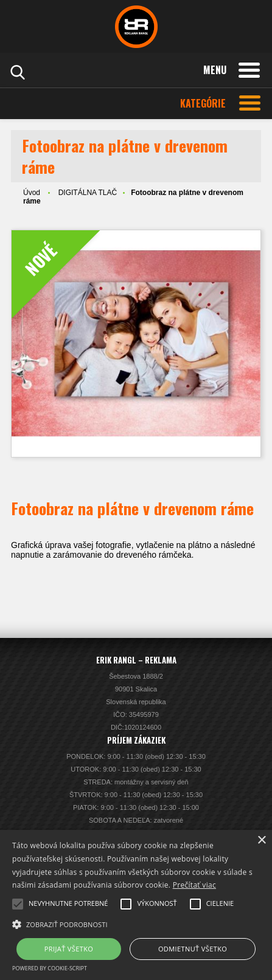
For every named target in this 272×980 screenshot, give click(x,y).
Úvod (32, 193)
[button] (136, 923)
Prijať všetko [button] (69, 949)
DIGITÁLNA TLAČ (88, 193)
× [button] (261, 841)
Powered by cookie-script (50, 968)
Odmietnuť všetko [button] (193, 949)
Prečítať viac (194, 885)
